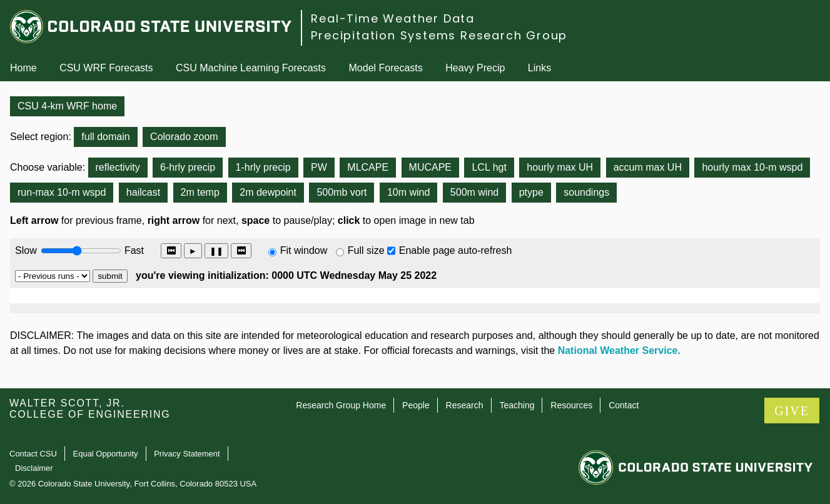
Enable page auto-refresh (456, 250)
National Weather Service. (619, 350)
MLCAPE (368, 167)
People (416, 405)
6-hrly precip (188, 167)
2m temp (200, 192)
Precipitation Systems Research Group (439, 35)
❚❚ (216, 251)
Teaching (517, 405)
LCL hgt (489, 167)
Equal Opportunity (106, 454)
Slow (26, 250)
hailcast (143, 192)
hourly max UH (560, 167)
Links (539, 68)
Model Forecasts (386, 68)
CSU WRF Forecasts (106, 68)
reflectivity (118, 167)
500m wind (474, 192)
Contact (624, 405)
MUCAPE (430, 167)
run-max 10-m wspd (62, 192)
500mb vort (342, 192)
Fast (133, 250)
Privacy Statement (187, 454)
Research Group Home (341, 405)
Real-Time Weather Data (393, 18)
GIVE (792, 411)
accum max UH (648, 167)
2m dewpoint (268, 192)
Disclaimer (34, 468)
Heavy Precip (475, 68)
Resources (571, 405)
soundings (586, 192)
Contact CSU (33, 454)
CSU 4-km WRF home (67, 106)
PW (319, 167)
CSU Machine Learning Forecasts (251, 68)
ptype (531, 192)
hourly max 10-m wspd (752, 167)
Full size (366, 250)
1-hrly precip (263, 167)
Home (23, 68)
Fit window (304, 250)
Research (465, 405)
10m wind (408, 192)
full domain (105, 137)
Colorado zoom (184, 137)
